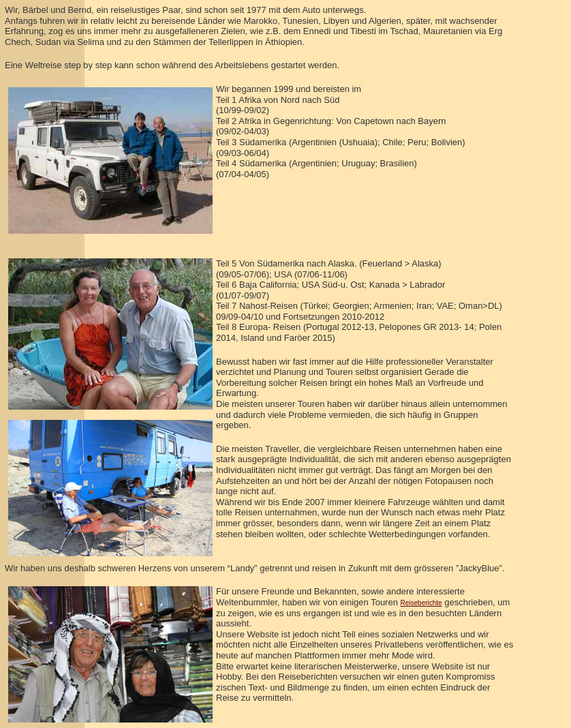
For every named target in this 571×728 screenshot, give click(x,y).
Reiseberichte (421, 603)
